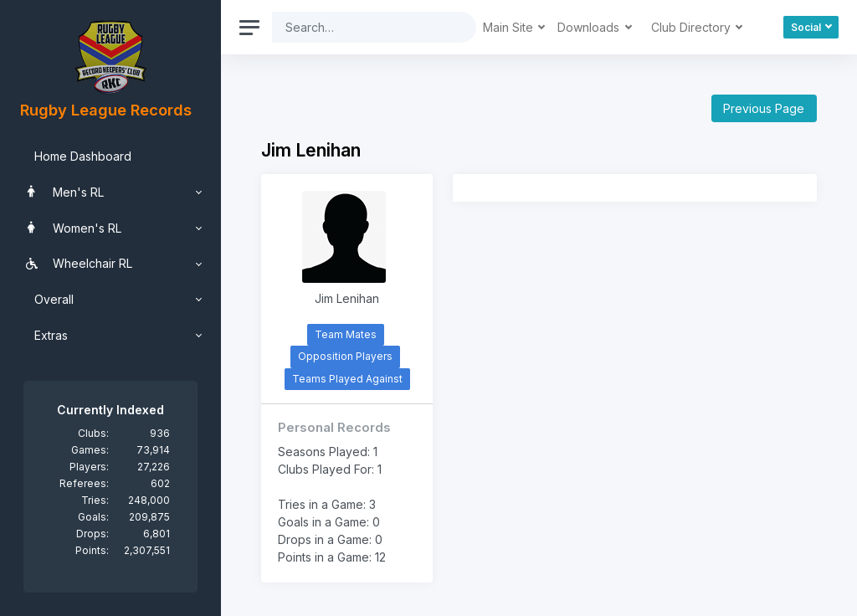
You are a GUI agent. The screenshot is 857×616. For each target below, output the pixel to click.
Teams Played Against (347, 379)
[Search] (361, 27)
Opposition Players (345, 356)
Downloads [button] (590, 27)
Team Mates (346, 334)
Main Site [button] (510, 27)
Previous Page (764, 108)
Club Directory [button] (693, 27)
